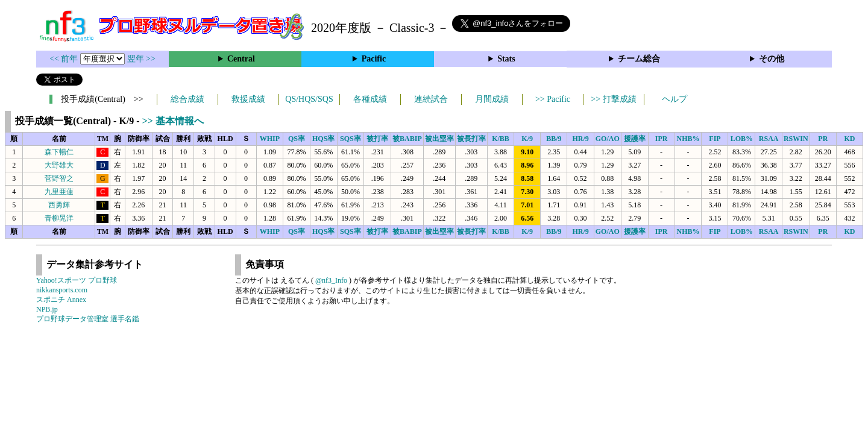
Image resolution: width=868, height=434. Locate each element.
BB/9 (554, 139)
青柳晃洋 (59, 218)
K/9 (527, 139)
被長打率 (471, 139)
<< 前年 (65, 59)
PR (823, 139)
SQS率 (351, 139)
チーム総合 (639, 59)
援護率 (635, 139)
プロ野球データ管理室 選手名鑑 (88, 319)
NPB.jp (47, 309)
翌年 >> (141, 59)
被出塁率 (439, 139)
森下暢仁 (59, 152)
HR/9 (580, 139)
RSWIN (796, 139)
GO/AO (608, 139)
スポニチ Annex (61, 300)
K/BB (501, 139)
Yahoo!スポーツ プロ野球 (77, 280)
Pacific (374, 59)
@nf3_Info (331, 280)
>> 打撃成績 (613, 99)
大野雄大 (59, 165)
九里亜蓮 (59, 192)
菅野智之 (59, 178)
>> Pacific (553, 99)
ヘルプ (675, 99)
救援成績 (248, 99)
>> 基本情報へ (173, 121)
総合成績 (187, 99)
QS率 (297, 139)
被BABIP (407, 139)
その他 (772, 59)
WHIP (270, 139)
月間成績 (492, 99)
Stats (506, 59)
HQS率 (323, 139)
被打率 (377, 139)
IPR (662, 139)
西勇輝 (59, 205)
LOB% (742, 139)
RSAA (769, 139)
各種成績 (370, 99)
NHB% (688, 139)
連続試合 (431, 99)
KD (849, 139)
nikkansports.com (62, 290)
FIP (715, 139)
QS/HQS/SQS (309, 99)
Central (241, 59)
